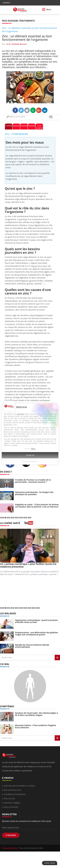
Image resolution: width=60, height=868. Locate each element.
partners (21, 414)
